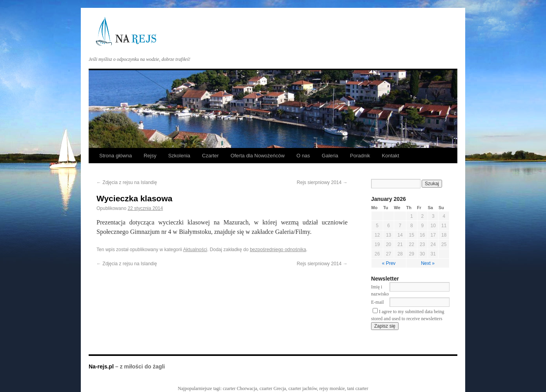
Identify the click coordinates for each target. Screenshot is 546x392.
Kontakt (391, 156)
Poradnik (360, 156)
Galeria (330, 156)
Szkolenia (179, 156)
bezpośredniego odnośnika (278, 250)
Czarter (210, 156)
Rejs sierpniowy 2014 (322, 182)
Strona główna (116, 156)
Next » (428, 263)
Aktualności (195, 250)
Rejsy (150, 156)
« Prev (389, 263)
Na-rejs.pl (102, 366)
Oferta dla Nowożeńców (258, 156)
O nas (303, 156)
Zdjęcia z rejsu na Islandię (127, 182)
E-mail (378, 302)
